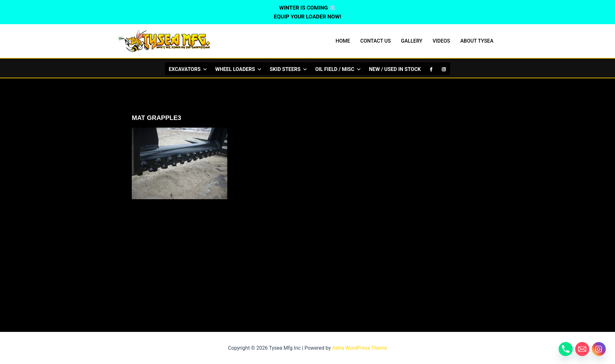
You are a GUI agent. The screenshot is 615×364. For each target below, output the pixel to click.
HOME (343, 41)
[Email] (582, 349)
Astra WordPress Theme (359, 348)
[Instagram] (444, 69)
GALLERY (412, 41)
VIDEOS (441, 41)
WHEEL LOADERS (239, 69)
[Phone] (566, 349)
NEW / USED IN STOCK (395, 69)
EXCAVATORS (188, 69)
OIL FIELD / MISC (338, 69)
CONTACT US (376, 41)
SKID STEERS (289, 69)
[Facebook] (431, 69)
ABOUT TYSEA (477, 41)
